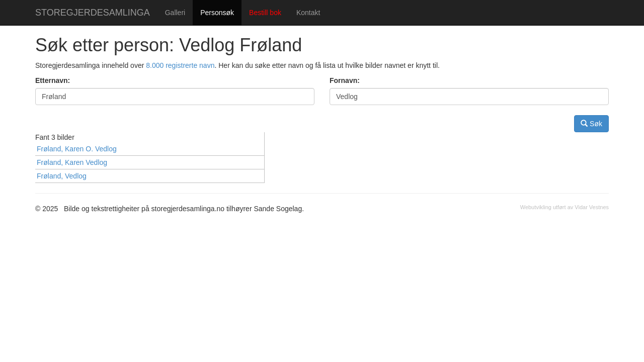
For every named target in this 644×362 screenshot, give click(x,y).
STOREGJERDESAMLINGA (93, 13)
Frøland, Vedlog (62, 176)
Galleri (175, 13)
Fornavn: (345, 80)
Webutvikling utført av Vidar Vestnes (565, 207)
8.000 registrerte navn (180, 65)
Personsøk (217, 13)
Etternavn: (53, 80)
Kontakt (308, 13)
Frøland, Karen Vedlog (72, 162)
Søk (591, 123)
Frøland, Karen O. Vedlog (77, 149)
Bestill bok (265, 13)
